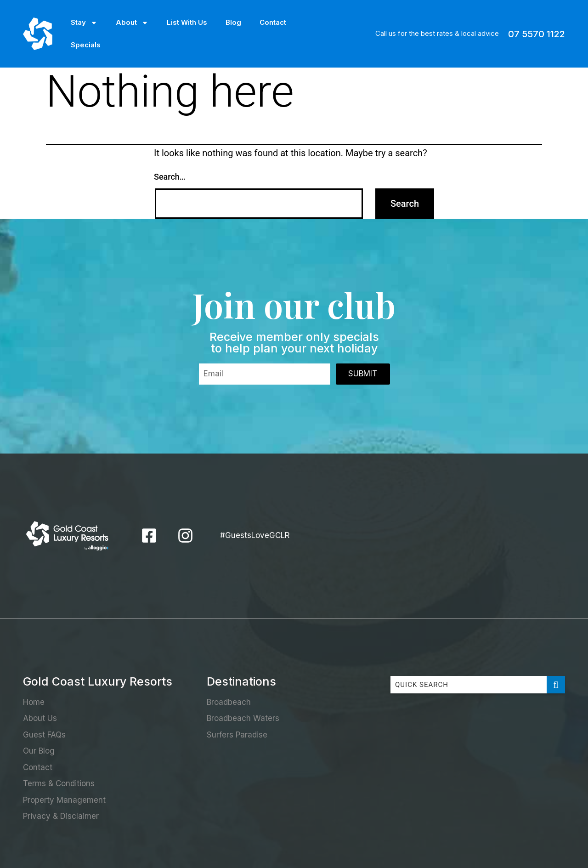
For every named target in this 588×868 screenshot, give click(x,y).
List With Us (187, 22)
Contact (273, 22)
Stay (84, 23)
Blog (233, 22)
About (132, 23)
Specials (86, 45)
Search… (170, 177)
